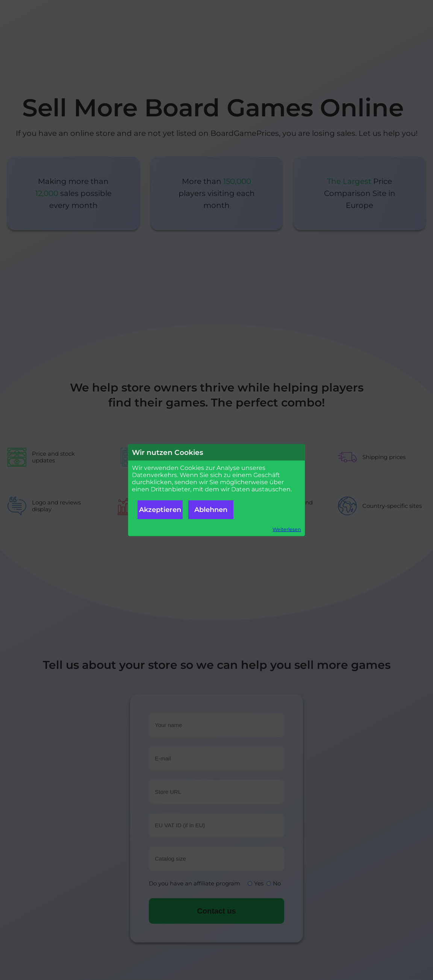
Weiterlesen (287, 529)
